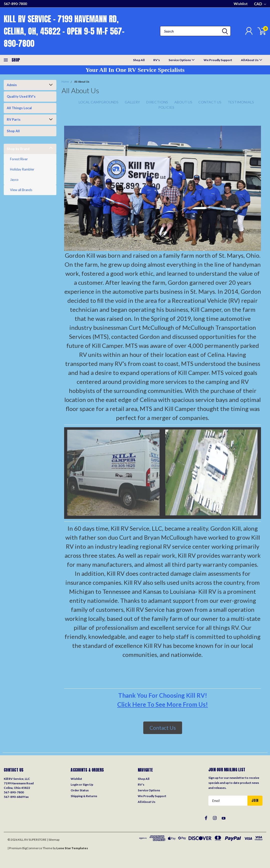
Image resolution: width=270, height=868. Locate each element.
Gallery (132, 102)
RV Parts (14, 119)
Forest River (19, 159)
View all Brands (21, 190)
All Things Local (19, 108)
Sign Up (88, 784)
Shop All (139, 60)
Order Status (80, 790)
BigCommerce (32, 848)
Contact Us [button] (163, 728)
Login (75, 784)
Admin (12, 85)
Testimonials (241, 102)
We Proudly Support (218, 60)
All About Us (252, 60)
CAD (260, 4)
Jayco (14, 180)
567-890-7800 (15, 4)
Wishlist (241, 4)
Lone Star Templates (72, 848)
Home (65, 82)
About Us (183, 102)
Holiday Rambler (22, 169)
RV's (157, 60)
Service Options (182, 60)
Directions (157, 102)
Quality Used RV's (21, 96)
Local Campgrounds (99, 102)
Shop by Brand (18, 149)
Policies (166, 107)
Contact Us (210, 102)
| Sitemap (53, 840)
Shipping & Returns (84, 796)
